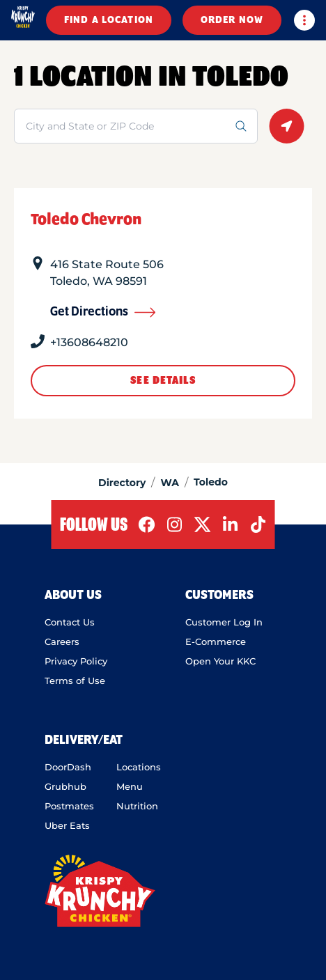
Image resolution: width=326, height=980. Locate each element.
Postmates (69, 806)
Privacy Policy (76, 661)
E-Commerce (216, 641)
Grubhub (65, 786)
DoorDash (68, 767)
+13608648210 (89, 342)
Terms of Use (75, 680)
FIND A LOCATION (109, 20)
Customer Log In (224, 622)
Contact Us (70, 622)
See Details (163, 381)
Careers (62, 641)
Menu (130, 786)
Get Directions (103, 312)
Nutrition (137, 806)
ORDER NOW (232, 20)
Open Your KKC (220, 661)
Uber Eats (67, 825)
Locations (139, 767)
